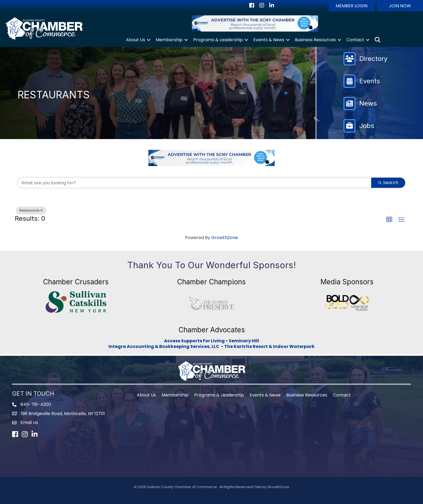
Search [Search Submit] (388, 183)
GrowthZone (225, 238)
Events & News (269, 40)
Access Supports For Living (194, 341)
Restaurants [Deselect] (31, 210)
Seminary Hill (244, 341)
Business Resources (315, 40)
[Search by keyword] (195, 183)
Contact (355, 40)
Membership (169, 40)
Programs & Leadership (218, 40)
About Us (136, 40)
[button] (352, 6)
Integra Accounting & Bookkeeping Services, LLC (165, 346)
